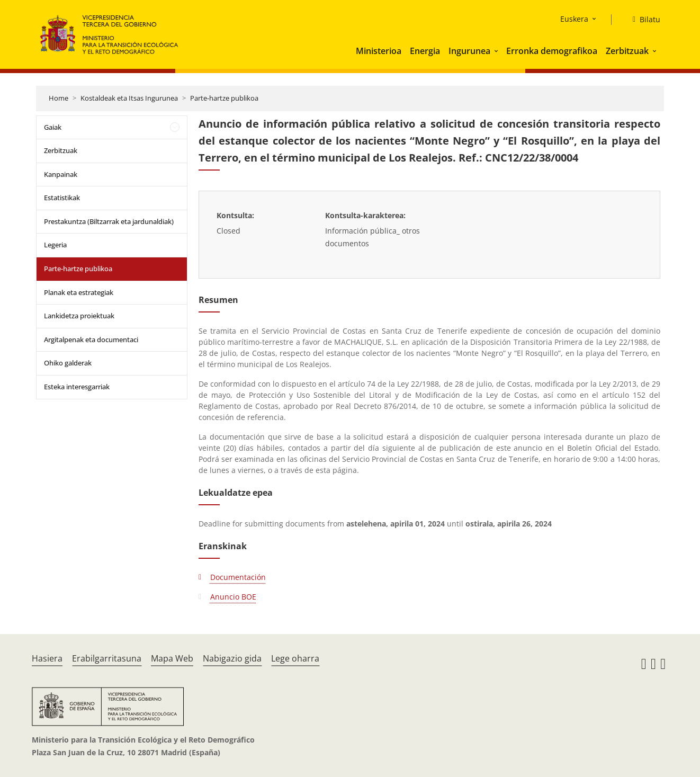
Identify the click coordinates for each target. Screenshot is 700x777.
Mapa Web (172, 658)
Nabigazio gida (232, 658)
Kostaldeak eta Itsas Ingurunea (129, 98)
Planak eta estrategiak (79, 292)
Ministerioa (379, 51)
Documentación (238, 577)
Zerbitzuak (627, 51)
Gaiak (53, 127)
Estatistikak (62, 198)
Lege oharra (295, 658)
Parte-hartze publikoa (224, 98)
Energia (425, 51)
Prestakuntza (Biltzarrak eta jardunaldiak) (109, 221)
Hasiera (47, 658)
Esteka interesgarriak (77, 387)
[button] (497, 51)
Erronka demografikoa (552, 51)
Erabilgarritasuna (107, 658)
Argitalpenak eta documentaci (91, 340)
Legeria (55, 245)
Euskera (574, 19)
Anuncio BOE (233, 597)
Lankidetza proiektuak (79, 316)
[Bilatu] (642, 20)
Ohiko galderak (68, 363)
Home (59, 98)
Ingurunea (469, 51)
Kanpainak (61, 174)
